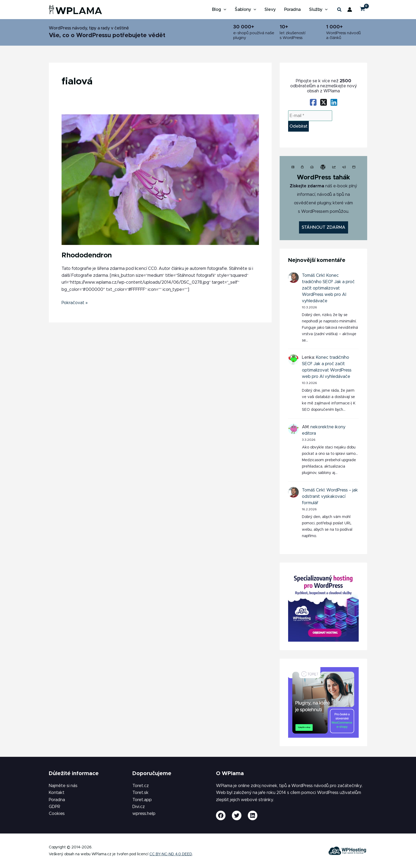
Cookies (57, 814)
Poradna (57, 800)
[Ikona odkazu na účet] (350, 10)
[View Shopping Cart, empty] (362, 10)
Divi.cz (139, 807)
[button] (340, 11)
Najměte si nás (63, 786)
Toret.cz (141, 786)
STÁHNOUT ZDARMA (324, 227)
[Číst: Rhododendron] (160, 179)
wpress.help (144, 814)
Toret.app (142, 800)
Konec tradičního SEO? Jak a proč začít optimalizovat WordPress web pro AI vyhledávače (328, 288)
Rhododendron (87, 255)
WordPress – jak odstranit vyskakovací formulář (330, 496)
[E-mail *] (310, 116)
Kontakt (57, 793)
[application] (224, 10)
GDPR (55, 807)
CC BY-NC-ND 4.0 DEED (171, 854)
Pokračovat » (75, 302)
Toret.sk (140, 793)
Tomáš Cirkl (313, 275)
